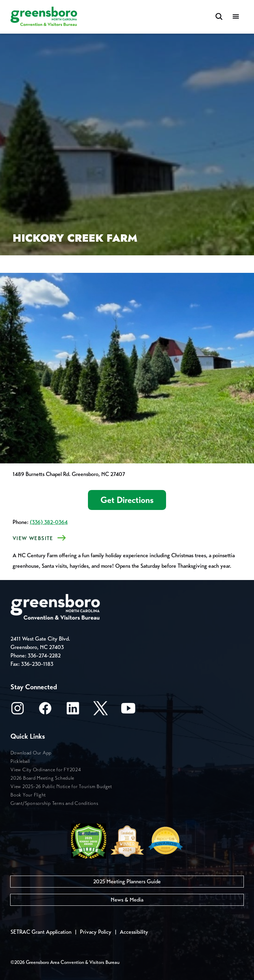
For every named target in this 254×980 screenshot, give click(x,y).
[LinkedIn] (73, 710)
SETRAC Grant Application (41, 932)
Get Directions (127, 500)
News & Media (127, 900)
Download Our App (31, 753)
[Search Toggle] (219, 17)
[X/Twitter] (101, 710)
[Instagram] (18, 710)
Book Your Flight (28, 795)
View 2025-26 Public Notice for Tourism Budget (61, 786)
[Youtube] (128, 710)
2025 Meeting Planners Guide (127, 881)
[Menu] (236, 17)
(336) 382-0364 (49, 522)
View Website (33, 538)
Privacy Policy (96, 932)
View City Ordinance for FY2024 (46, 770)
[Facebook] (45, 710)
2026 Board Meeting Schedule (42, 778)
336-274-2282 (44, 655)
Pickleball (20, 761)
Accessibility (134, 932)
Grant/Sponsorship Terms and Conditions (54, 803)
